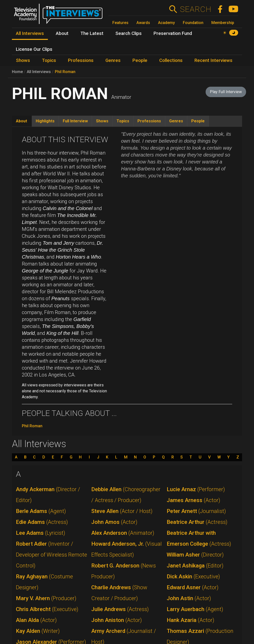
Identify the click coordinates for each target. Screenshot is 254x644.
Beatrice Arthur (197, 522)
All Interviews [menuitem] (30, 33)
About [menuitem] (62, 33)
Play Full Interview (226, 92)
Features (120, 23)
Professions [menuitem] (81, 60)
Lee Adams (41, 533)
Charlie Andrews (119, 593)
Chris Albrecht (47, 609)
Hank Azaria (190, 620)
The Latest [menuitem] (92, 33)
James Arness (193, 500)
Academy (166, 23)
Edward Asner (193, 587)
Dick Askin (193, 577)
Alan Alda (36, 620)
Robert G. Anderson (124, 571)
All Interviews (39, 72)
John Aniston (117, 620)
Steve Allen (122, 511)
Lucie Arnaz (196, 489)
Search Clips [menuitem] (128, 33)
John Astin (189, 598)
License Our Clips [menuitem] (34, 49)
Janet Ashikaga (195, 566)
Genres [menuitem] (113, 60)
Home (17, 72)
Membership (223, 23)
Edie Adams (42, 522)
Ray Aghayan (44, 582)
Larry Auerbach (195, 609)
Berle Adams (41, 511)
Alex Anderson (123, 533)
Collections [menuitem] (171, 60)
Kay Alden (38, 631)
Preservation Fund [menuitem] (173, 33)
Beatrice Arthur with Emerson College (199, 538)
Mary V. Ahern (46, 598)
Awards (143, 23)
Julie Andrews (120, 609)
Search (196, 9)
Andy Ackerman (48, 495)
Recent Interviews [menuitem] (213, 60)
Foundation (193, 23)
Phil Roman (65, 72)
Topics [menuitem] (49, 60)
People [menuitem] (140, 60)
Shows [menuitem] (23, 60)
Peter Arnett (196, 511)
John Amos (114, 522)
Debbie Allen (126, 495)
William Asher (195, 555)
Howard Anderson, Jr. (127, 549)
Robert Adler (51, 555)
